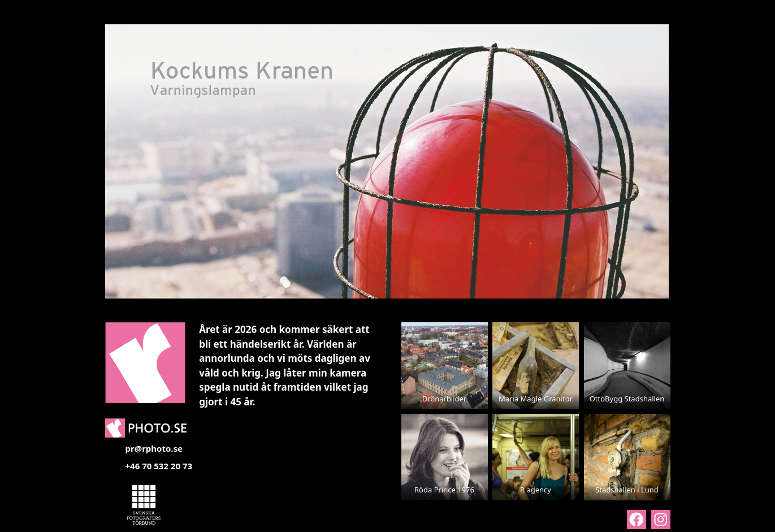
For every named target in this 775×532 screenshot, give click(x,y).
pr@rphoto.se (154, 448)
